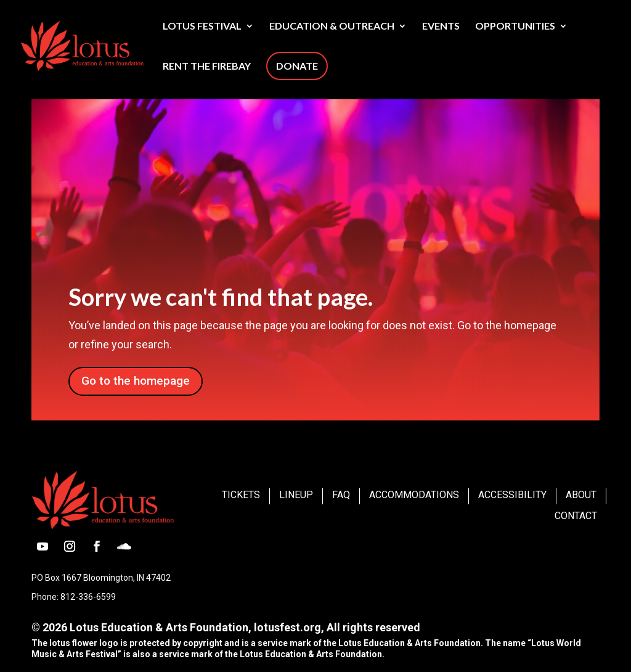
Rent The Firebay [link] (207, 67)
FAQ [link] (341, 495)
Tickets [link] (241, 495)
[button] (43, 546)
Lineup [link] (296, 495)
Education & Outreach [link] (332, 27)
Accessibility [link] (512, 495)
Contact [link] (576, 516)
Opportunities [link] (515, 27)
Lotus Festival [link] (202, 27)
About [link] (581, 495)
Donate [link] (297, 66)
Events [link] (441, 27)
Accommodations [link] (414, 495)
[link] (113, 44)
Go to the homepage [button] (136, 381)
